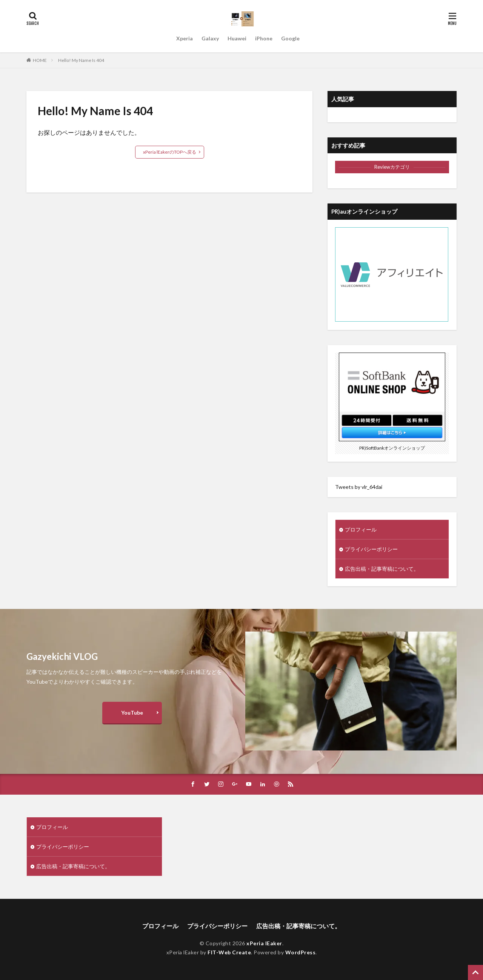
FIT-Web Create (229, 952)
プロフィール (361, 529)
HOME (40, 60)
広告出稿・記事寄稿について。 (382, 569)
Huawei (237, 38)
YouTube (132, 713)
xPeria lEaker (264, 943)
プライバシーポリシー (371, 549)
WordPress (301, 952)
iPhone (264, 38)
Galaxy (210, 38)
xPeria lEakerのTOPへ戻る (170, 152)
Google (290, 38)
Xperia (185, 38)
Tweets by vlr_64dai (359, 487)
